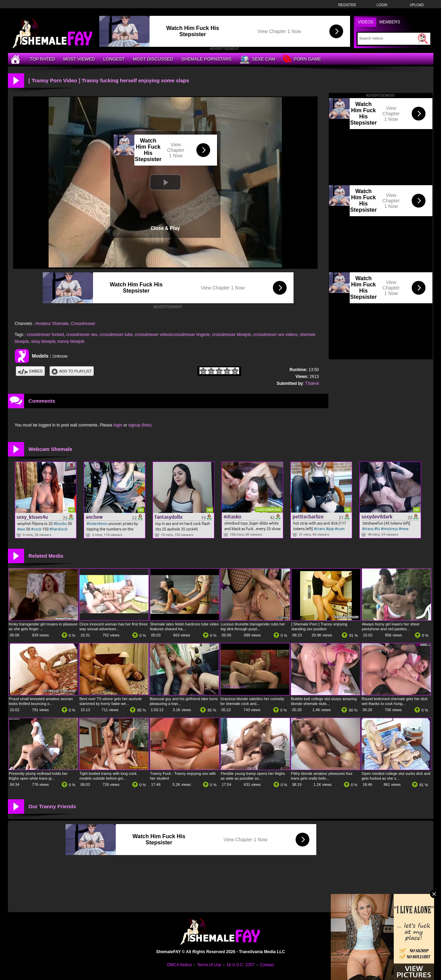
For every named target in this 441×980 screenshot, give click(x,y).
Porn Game (302, 59)
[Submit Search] (423, 39)
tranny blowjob (71, 341)
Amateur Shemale (52, 324)
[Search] (388, 38)
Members (390, 22)
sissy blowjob (43, 341)
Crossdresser (83, 324)
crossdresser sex (82, 335)
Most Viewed (79, 59)
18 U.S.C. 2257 (240, 965)
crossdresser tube (116, 335)
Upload (417, 5)
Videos (366, 22)
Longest (114, 59)
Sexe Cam (257, 60)
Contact (267, 965)
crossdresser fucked (45, 335)
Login (382, 5)
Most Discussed (153, 59)
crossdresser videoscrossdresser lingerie (172, 335)
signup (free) (140, 425)
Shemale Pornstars (207, 59)
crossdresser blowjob (231, 335)
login (118, 425)
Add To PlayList (72, 371)
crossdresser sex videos (275, 335)
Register (347, 5)
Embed (30, 371)
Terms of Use (209, 965)
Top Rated (43, 59)
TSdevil (312, 383)
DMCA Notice (180, 965)
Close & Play (165, 228)
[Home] (16, 59)
